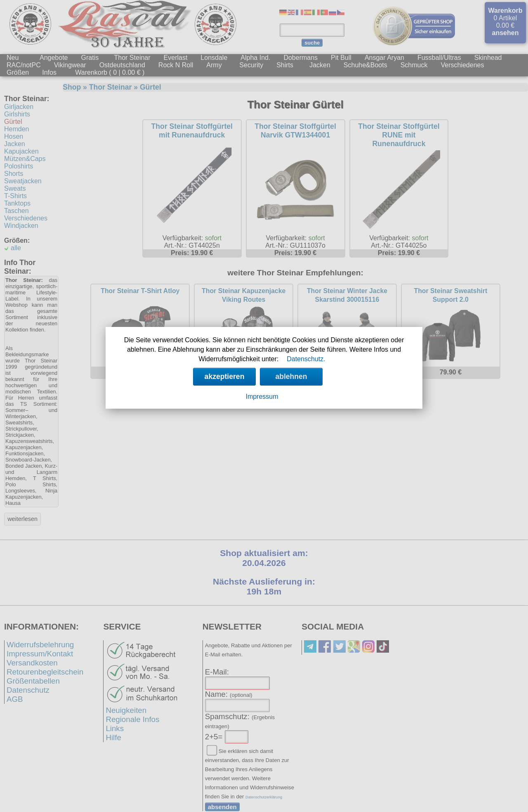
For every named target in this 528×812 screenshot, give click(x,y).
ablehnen (291, 376)
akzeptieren (225, 376)
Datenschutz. (306, 359)
